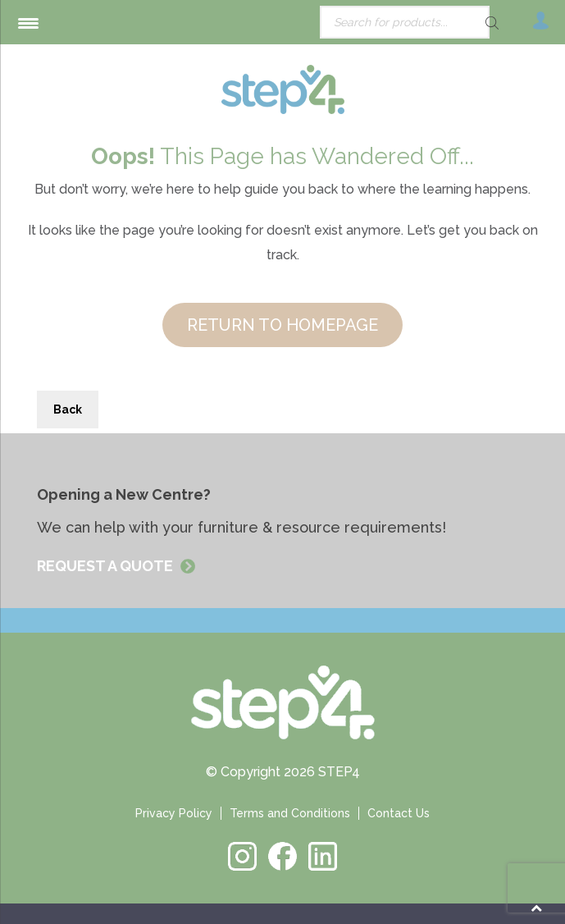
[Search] (463, 23)
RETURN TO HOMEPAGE (282, 325)
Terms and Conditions (290, 813)
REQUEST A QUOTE (107, 566)
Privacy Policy (174, 813)
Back (68, 409)
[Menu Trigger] (28, 23)
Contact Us (399, 813)
